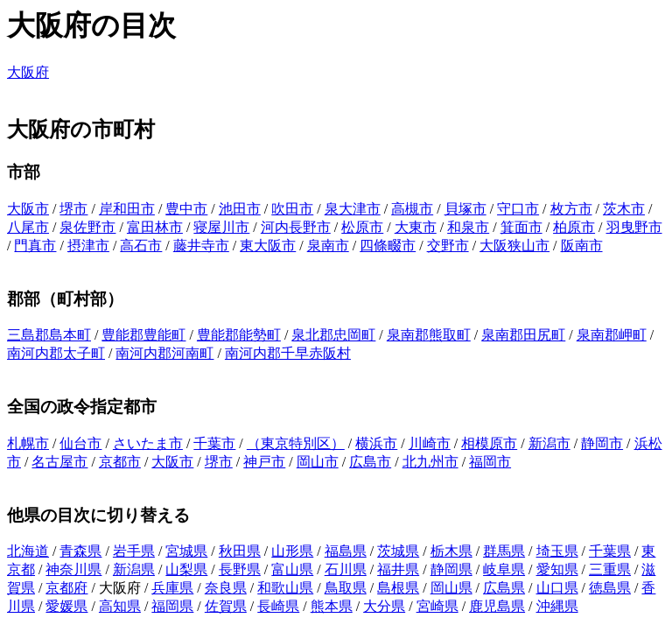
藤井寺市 (201, 246)
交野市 (448, 246)
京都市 (120, 462)
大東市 (416, 227)
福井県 (398, 569)
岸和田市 (127, 209)
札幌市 (28, 443)
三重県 (610, 569)
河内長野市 (296, 227)
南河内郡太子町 (56, 353)
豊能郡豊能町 (143, 335)
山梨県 (186, 569)
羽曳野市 (634, 227)
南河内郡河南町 (164, 353)
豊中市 (186, 209)
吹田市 (292, 209)
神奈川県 (73, 569)
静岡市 (602, 443)
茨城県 (398, 551)
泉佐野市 (87, 227)
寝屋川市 (221, 227)
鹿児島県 (497, 606)
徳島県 (610, 588)
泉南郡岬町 (612, 335)
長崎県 (278, 606)
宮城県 (186, 551)
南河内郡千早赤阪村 (288, 353)
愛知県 (557, 569)
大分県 (384, 606)
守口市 (518, 209)
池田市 (240, 209)
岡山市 (318, 462)
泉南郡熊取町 (429, 335)
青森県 (80, 551)
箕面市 (521, 227)
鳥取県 (346, 588)
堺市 (73, 209)
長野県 (240, 569)
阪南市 (582, 246)
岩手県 (134, 551)
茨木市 (624, 209)
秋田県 (240, 551)
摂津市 (88, 246)
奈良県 (226, 588)
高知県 (120, 606)
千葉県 (610, 551)
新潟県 (134, 569)
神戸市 (264, 462)
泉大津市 (353, 209)
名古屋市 (59, 462)
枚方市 (571, 209)
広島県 (504, 588)
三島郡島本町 (49, 335)
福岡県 (172, 606)
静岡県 (451, 569)
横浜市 (376, 443)
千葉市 (214, 443)
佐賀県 (226, 606)
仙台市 (80, 443)
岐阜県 (504, 569)
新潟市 (549, 443)
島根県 (398, 588)
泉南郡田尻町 (523, 335)
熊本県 (332, 606)
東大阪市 (268, 246)
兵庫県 (172, 588)
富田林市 (155, 227)
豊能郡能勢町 (239, 335)
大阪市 (28, 209)
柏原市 (574, 227)
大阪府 (28, 72)
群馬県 (504, 551)
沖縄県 (557, 606)
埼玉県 (557, 551)
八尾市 (28, 227)
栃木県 (451, 551)
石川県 (346, 569)
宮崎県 (437, 606)
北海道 (28, 551)
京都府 (66, 588)
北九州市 (430, 462)
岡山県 (451, 588)
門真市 (35, 246)
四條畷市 (388, 246)
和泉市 (468, 227)
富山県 (292, 569)
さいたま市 (148, 443)
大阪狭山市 (514, 246)
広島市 (370, 462)
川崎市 (430, 443)
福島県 (346, 551)
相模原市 (489, 443)
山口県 (557, 588)
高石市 (141, 246)
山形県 (292, 551)
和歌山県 (285, 588)
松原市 (362, 227)
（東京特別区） (296, 443)
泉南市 (328, 246)
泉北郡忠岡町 (333, 335)
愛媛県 (66, 606)
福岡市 (490, 462)
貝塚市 (465, 209)
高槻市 (412, 209)
